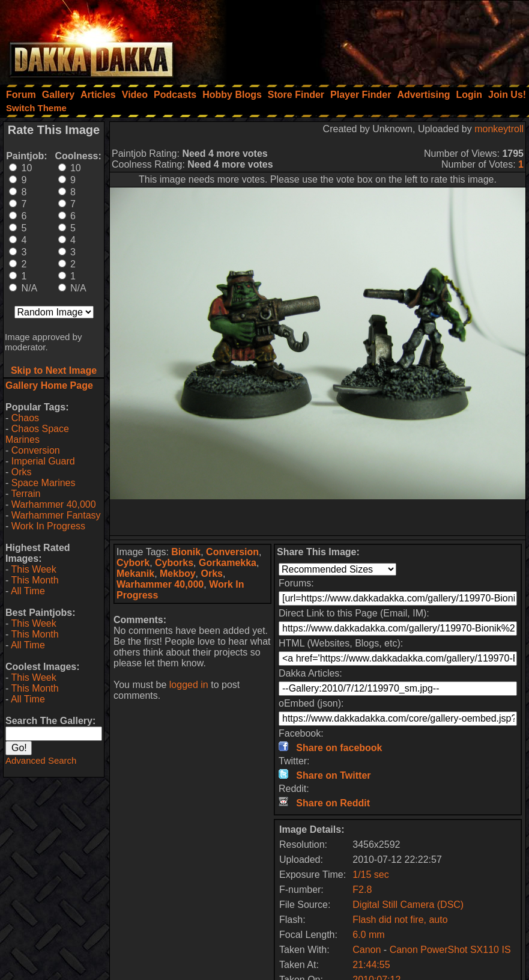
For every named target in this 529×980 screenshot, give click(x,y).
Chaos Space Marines (37, 434)
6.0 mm (368, 935)
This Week (33, 569)
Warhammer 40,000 (54, 504)
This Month (35, 580)
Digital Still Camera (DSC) (408, 905)
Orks (22, 472)
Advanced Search (41, 760)
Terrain (26, 494)
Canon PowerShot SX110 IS (450, 950)
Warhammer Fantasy (56, 515)
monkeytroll (499, 129)
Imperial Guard (43, 461)
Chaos (25, 418)
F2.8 (362, 890)
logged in (189, 685)
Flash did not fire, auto (400, 920)
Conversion (36, 450)
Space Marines (44, 483)
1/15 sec (370, 875)
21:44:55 (371, 965)
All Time (28, 591)
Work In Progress (48, 526)
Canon (367, 950)
